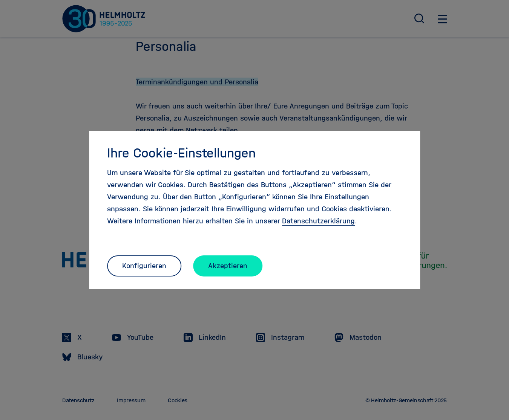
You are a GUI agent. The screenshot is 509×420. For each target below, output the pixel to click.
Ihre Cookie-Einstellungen (181, 153)
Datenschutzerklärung (318, 221)
